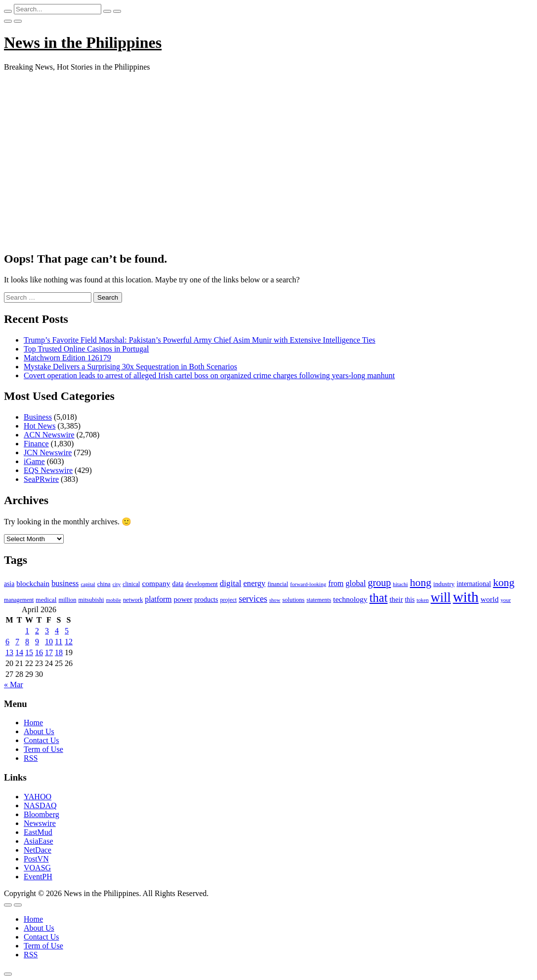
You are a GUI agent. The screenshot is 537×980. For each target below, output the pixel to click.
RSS (31, 758)
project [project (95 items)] (228, 600)
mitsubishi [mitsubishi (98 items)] (91, 600)
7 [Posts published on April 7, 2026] (17, 642)
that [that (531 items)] (379, 598)
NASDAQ (40, 805)
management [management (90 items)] (19, 600)
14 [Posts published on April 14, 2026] (19, 652)
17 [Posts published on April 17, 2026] (49, 652)
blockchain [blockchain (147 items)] (33, 583)
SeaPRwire (41, 479)
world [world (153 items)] (490, 599)
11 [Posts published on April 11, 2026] (59, 642)
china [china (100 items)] (104, 584)
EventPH (38, 877)
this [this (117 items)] (410, 600)
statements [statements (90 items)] (319, 600)
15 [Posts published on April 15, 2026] (29, 652)
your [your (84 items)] (506, 600)
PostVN (36, 859)
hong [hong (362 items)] (421, 583)
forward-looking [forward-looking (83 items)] (308, 584)
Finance (36, 444)
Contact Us (41, 740)
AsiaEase (39, 841)
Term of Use (43, 749)
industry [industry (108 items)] (444, 584)
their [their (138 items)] (396, 599)
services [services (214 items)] (253, 599)
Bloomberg (41, 814)
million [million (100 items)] (67, 600)
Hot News (40, 426)
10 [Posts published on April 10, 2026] (49, 642)
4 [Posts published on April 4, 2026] (57, 631)
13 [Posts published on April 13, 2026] (9, 652)
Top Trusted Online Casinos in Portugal (86, 349)
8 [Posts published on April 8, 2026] (27, 642)
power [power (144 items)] (183, 599)
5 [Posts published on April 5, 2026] (67, 631)
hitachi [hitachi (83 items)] (400, 584)
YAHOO (38, 797)
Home (33, 723)
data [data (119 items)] (178, 584)
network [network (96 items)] (133, 600)
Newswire (40, 823)
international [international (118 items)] (474, 584)
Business (38, 417)
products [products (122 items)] (206, 600)
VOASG (37, 868)
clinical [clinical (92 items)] (131, 584)
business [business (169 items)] (65, 583)
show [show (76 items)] (275, 600)
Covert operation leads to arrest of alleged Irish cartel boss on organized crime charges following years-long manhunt (209, 375)
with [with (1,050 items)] (466, 597)
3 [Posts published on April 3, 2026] (47, 631)
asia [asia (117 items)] (9, 584)
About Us (39, 731)
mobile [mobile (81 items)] (113, 600)
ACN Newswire (49, 435)
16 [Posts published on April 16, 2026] (39, 652)
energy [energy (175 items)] (255, 583)
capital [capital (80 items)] (88, 584)
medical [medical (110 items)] (46, 600)
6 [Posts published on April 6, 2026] (7, 642)
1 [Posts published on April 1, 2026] (27, 631)
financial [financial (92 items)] (278, 584)
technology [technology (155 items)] (350, 599)
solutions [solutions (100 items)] (293, 600)
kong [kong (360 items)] (504, 583)
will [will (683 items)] (441, 598)
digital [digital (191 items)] (231, 583)
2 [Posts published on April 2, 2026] (37, 631)
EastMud (38, 832)
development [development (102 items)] (202, 584)
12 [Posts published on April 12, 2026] (69, 642)
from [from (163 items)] (336, 583)
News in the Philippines (83, 42)
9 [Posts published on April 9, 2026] (37, 642)
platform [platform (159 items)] (158, 599)
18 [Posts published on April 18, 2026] (59, 652)
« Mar (14, 685)
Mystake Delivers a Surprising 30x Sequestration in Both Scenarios (130, 367)
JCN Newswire (48, 452)
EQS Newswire (48, 470)
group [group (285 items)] (379, 583)
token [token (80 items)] (422, 600)
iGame (34, 461)
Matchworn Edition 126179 (67, 358)
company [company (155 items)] (156, 583)
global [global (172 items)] (355, 583)
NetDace (38, 850)
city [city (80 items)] (117, 584)
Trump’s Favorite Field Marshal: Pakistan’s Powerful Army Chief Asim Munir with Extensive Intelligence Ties (200, 340)
